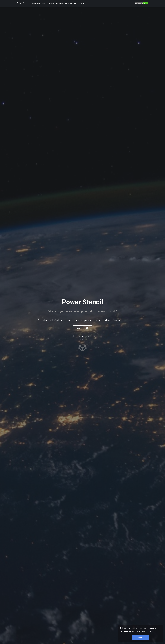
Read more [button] (82, 328)
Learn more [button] (146, 631)
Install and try (70, 4)
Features (60, 4)
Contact (81, 4)
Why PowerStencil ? (39, 4)
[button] (82, 350)
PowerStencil (23, 4)
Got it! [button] (140, 637)
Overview (51, 4)
